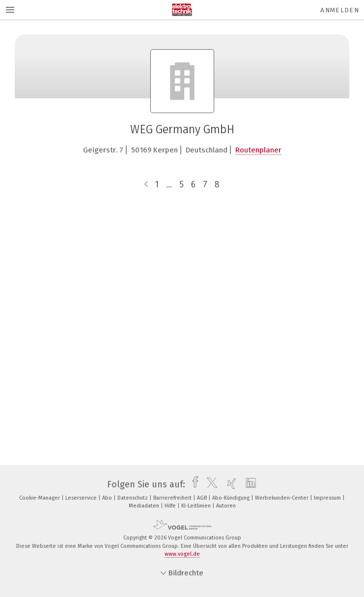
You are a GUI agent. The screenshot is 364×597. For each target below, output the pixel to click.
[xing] (229, 484)
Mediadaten (145, 506)
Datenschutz (133, 498)
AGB (203, 498)
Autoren (226, 506)
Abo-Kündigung (232, 498)
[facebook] (193, 484)
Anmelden (340, 10)
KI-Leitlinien (197, 506)
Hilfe (171, 506)
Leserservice (82, 498)
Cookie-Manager (40, 498)
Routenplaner (258, 150)
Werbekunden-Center (282, 498)
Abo (108, 498)
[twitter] (210, 484)
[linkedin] (248, 484)
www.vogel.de (182, 554)
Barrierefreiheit (173, 498)
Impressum (328, 498)
